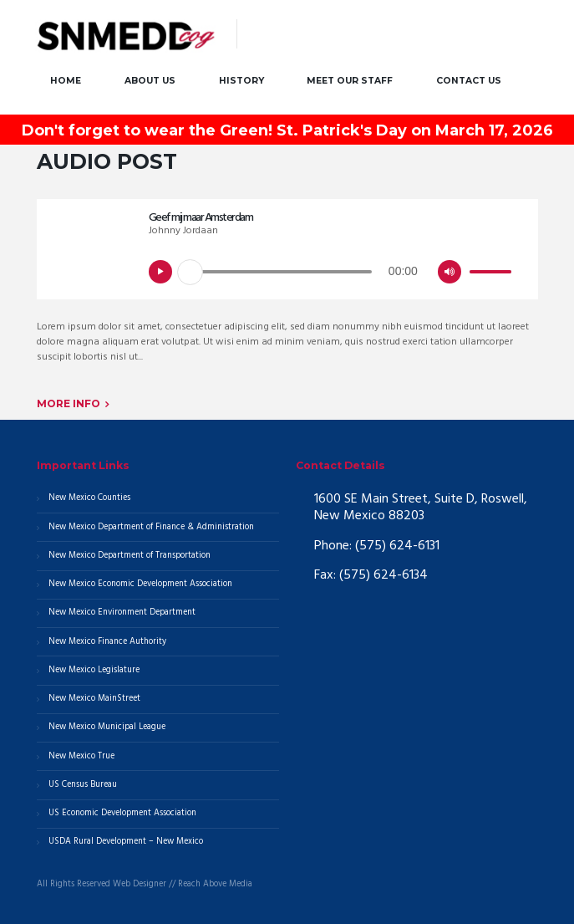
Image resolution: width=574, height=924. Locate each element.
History (241, 81)
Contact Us (469, 81)
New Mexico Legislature (94, 670)
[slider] (280, 272)
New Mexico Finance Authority (107, 642)
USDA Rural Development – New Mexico (126, 842)
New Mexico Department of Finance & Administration (151, 527)
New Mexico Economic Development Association (140, 584)
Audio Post (107, 161)
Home (66, 81)
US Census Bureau (83, 785)
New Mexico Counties (89, 498)
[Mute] (450, 272)
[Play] (160, 272)
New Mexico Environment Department (122, 613)
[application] (333, 277)
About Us (150, 81)
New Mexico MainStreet (94, 699)
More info (69, 403)
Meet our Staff (350, 81)
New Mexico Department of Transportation (130, 556)
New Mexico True (81, 756)
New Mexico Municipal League (107, 727)
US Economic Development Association (122, 813)
